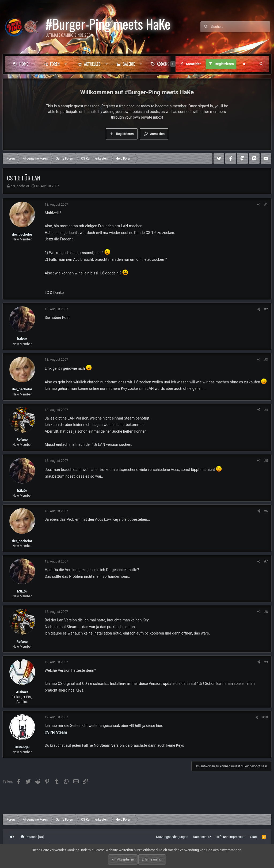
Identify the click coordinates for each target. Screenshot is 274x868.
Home (24, 64)
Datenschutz (202, 837)
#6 (266, 511)
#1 (266, 205)
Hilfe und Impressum (231, 837)
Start (254, 837)
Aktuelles (92, 64)
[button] (34, 64)
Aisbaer (22, 692)
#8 (266, 612)
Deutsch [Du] (32, 837)
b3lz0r (22, 339)
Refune (22, 439)
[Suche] (241, 27)
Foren (55, 64)
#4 (266, 410)
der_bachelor (20, 186)
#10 (265, 717)
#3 (266, 360)
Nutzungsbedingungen (172, 837)
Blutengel (22, 747)
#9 (266, 662)
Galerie (129, 64)
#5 (266, 461)
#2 (266, 309)
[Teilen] (259, 205)
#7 (266, 561)
